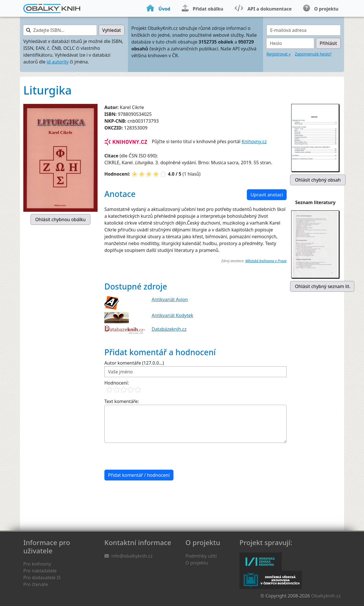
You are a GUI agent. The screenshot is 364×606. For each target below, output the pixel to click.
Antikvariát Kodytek (172, 315)
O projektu (197, 563)
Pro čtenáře (36, 584)
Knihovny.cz (254, 141)
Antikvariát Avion (170, 299)
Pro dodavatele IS (42, 578)
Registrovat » (279, 54)
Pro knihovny (37, 564)
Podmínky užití (201, 556)
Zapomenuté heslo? (313, 54)
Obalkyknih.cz (326, 596)
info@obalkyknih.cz (132, 556)
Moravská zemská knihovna (261, 562)
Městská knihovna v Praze (266, 261)
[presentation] (148, 456)
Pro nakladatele (40, 571)
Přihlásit (328, 43)
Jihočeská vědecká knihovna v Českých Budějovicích (271, 580)
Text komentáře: (122, 401)
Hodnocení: (117, 383)
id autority (58, 62)
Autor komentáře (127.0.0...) (134, 363)
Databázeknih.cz (169, 329)
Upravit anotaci (267, 195)
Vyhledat (112, 30)
